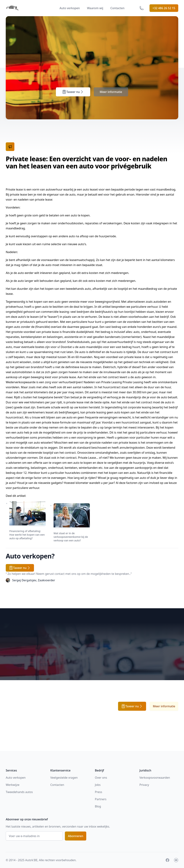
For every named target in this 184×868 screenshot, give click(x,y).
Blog (98, 806)
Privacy (144, 785)
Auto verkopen (70, 8)
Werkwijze (13, 785)
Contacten (117, 8)
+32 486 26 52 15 (164, 8)
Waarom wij (95, 8)
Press (98, 792)
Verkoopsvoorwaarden (155, 778)
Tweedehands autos (19, 792)
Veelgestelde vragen (64, 778)
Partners (101, 799)
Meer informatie (111, 92)
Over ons (101, 778)
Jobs (98, 785)
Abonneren (76, 836)
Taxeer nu (73, 92)
